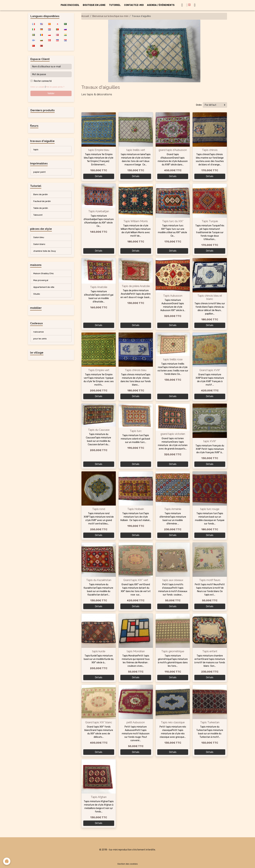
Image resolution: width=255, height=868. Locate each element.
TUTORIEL (115, 5)
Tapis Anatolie (99, 287)
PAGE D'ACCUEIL (70, 5)
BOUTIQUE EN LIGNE (94, 5)
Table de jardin (41, 209)
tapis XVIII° (210, 441)
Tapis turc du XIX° (173, 221)
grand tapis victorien (173, 434)
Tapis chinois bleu (136, 370)
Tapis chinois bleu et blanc (210, 297)
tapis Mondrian (136, 651)
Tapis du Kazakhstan (99, 580)
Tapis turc (136, 431)
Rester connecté (43, 81)
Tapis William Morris (136, 221)
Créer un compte (38, 87)
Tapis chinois (210, 150)
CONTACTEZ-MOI (134, 5)
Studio (37, 297)
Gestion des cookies (128, 864)
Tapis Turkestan (210, 722)
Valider (51, 93)
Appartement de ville (44, 290)
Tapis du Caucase (99, 430)
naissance (39, 335)
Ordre (199, 105)
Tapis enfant (210, 651)
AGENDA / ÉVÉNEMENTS (161, 5)
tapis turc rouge (210, 509)
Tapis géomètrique (173, 651)
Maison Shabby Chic (44, 276)
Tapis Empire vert (99, 370)
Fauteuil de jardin (42, 202)
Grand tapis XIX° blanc (99, 722)
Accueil (85, 16)
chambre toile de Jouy (45, 253)
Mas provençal (41, 283)
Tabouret (38, 216)
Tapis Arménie (173, 509)
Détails (99, 176)
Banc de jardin (41, 195)
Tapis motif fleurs (210, 580)
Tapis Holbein (136, 509)
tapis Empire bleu (99, 150)
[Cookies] (7, 861)
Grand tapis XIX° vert (136, 580)
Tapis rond (99, 509)
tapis (36, 150)
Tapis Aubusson (173, 296)
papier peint (40, 173)
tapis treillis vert (136, 150)
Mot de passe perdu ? (56, 87)
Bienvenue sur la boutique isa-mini (110, 16)
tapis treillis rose (173, 359)
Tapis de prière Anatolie (136, 286)
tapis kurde (99, 651)
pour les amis (40, 342)
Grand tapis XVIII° (210, 370)
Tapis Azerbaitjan (99, 211)
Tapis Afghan (99, 797)
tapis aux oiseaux (173, 580)
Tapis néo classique (173, 722)
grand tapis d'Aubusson (173, 150)
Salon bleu (39, 239)
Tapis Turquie (210, 221)
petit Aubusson (136, 722)
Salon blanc (39, 246)
